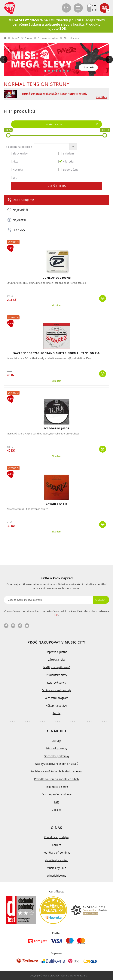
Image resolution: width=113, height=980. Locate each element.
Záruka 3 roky (56, 660)
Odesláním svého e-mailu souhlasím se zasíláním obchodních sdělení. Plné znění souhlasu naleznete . (57, 613)
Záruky (57, 741)
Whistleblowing (57, 876)
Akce (13, 161)
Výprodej (66, 161)
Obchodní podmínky (56, 756)
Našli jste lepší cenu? (57, 667)
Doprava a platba (57, 652)
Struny (29, 38)
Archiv (56, 713)
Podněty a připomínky (56, 853)
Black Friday (18, 153)
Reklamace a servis (57, 787)
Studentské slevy (56, 675)
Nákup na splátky (56, 706)
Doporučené (68, 169)
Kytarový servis (56, 683)
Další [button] (109, 59)
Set (12, 177)
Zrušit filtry (57, 186)
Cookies (57, 810)
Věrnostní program (56, 698)
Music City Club (56, 868)
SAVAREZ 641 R (56, 504)
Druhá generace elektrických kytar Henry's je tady (55, 94)
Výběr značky (54, 124)
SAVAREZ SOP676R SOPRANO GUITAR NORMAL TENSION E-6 (56, 353)
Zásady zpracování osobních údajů (56, 764)
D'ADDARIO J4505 (56, 428)
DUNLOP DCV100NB (57, 278)
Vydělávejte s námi (57, 860)
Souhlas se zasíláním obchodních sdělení (56, 771)
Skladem (66, 153)
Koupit (103, 298)
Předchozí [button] (4, 59)
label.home (5, 38)
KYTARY (16, 38)
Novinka (15, 169)
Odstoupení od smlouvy (57, 794)
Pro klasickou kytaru (48, 38)
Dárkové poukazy (57, 748)
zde (56, 615)
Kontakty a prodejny (56, 837)
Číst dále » (101, 97)
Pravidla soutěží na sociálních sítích (56, 779)
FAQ (57, 802)
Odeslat (101, 600)
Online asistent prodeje (56, 690)
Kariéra (57, 845)
